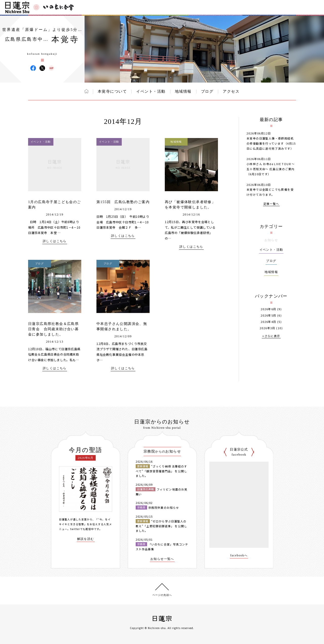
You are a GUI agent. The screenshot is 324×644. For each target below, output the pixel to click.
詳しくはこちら (55, 241)
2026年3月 (268, 328)
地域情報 (183, 91)
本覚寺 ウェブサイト (51, 68)
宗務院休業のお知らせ (164, 508)
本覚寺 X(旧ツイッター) (42, 68)
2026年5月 (269, 315)
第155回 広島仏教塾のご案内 (123, 202)
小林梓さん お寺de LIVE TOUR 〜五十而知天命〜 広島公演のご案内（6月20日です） (271, 169)
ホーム (86, 91)
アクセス (231, 91)
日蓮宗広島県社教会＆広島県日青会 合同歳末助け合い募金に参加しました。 (53, 329)
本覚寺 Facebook (33, 68)
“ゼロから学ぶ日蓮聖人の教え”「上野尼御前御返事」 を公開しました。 (161, 526)
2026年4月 (269, 322)
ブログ (207, 91)
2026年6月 (269, 309)
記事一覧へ (271, 204)
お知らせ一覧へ (162, 559)
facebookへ (239, 555)
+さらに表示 (271, 336)
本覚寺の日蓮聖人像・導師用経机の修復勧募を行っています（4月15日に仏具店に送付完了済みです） (271, 143)
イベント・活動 (151, 91)
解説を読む (86, 539)
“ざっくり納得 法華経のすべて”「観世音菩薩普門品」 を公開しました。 (161, 471)
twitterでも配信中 (82, 529)
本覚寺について (112, 91)
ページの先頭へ (162, 595)
